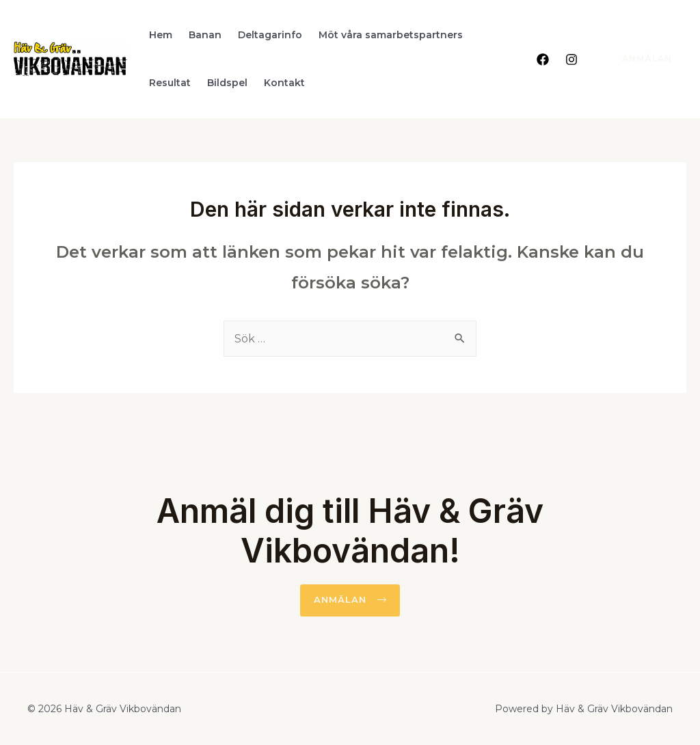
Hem (161, 35)
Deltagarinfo (270, 35)
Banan (205, 35)
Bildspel (227, 83)
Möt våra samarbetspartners (391, 35)
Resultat (170, 83)
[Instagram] (571, 59)
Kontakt (284, 83)
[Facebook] (543, 59)
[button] (350, 600)
